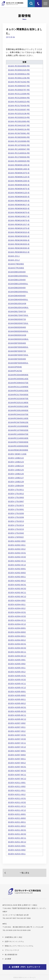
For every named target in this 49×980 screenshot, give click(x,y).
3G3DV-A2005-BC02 (17, 711)
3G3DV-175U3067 (16, 502)
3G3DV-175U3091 (16, 509)
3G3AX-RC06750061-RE (19, 133)
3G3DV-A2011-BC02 (17, 834)
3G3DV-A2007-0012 (17, 731)
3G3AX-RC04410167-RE (19, 125)
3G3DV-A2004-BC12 (17, 656)
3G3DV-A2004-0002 (17, 601)
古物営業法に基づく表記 (14, 937)
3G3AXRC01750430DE (18, 395)
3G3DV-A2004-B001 (17, 628)
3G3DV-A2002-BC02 (17, 589)
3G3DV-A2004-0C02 (17, 616)
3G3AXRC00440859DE (18, 375)
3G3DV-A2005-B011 (17, 699)
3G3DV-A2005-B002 (17, 695)
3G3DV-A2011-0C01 (17, 798)
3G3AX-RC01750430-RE (19, 106)
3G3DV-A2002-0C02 (17, 557)
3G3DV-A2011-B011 (17, 822)
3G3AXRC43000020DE (18, 446)
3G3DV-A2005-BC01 (17, 707)
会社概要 (8, 959)
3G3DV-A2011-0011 (17, 791)
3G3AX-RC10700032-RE (19, 145)
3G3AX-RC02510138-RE (19, 114)
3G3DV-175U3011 (16, 490)
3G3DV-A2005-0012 (17, 672)
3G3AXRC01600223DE (18, 391)
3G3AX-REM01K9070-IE (19, 220)
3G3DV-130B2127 (16, 478)
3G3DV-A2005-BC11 (17, 715)
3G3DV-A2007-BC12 (17, 779)
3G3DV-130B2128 (16, 482)
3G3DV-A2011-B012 (17, 826)
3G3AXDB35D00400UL (18, 331)
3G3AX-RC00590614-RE (19, 74)
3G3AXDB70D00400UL (18, 347)
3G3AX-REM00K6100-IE (19, 201)
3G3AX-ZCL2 (14, 260)
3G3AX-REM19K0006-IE (19, 240)
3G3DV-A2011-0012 (17, 795)
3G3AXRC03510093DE (18, 410)
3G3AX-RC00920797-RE (19, 90)
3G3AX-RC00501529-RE (19, 70)
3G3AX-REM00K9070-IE (19, 213)
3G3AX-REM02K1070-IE (19, 228)
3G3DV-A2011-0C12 (17, 810)
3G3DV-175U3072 (16, 506)
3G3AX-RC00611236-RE (19, 78)
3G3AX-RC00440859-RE (19, 66)
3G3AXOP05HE (15, 367)
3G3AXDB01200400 (17, 280)
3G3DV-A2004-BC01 (17, 644)
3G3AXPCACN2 (15, 371)
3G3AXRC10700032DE (18, 430)
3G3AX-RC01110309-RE (19, 94)
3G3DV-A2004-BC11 (17, 652)
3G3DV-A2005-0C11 (17, 684)
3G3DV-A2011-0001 (17, 783)
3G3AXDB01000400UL (18, 276)
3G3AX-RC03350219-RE (19, 117)
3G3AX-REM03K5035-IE (19, 236)
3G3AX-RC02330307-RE (19, 110)
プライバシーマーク (12, 950)
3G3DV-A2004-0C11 (17, 620)
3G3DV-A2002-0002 (17, 541)
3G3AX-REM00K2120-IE (19, 177)
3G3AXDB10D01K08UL (18, 308)
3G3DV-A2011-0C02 (17, 802)
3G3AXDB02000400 (17, 288)
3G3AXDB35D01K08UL (18, 339)
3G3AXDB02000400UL (18, 292)
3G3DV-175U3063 (16, 498)
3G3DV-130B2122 (16, 458)
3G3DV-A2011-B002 (17, 818)
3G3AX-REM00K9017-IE (19, 205)
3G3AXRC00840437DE (18, 383)
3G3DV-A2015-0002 (17, 850)
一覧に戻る (24, 873)
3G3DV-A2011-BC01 (17, 830)
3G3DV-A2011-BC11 (17, 838)
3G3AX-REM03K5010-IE (19, 232)
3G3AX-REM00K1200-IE (19, 165)
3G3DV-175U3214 (16, 525)
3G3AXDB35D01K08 (17, 335)
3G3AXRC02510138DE (18, 403)
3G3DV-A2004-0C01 (17, 612)
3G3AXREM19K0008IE (18, 450)
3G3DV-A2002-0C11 (17, 561)
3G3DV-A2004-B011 (17, 636)
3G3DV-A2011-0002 (17, 787)
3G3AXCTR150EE (16, 268)
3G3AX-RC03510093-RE (19, 121)
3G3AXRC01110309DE (18, 387)
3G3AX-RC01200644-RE (19, 98)
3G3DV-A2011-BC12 (17, 842)
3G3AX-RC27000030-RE (19, 157)
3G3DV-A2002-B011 (17, 577)
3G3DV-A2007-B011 (17, 759)
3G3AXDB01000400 (17, 272)
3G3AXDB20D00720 (17, 319)
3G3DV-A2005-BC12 (17, 719)
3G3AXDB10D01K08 (17, 304)
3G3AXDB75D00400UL (18, 363)
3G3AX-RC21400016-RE (19, 153)
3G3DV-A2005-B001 (17, 692)
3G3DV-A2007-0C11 (17, 743)
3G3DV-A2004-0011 (17, 605)
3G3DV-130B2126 (16, 474)
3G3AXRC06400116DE (18, 418)
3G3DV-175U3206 (16, 517)
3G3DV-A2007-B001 (17, 751)
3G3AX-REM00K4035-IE (19, 185)
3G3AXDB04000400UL (18, 300)
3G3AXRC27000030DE (18, 442)
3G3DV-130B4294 (16, 486)
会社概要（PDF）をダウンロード (26, 967)
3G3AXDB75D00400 (17, 359)
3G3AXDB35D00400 (17, 327)
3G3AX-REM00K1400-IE (19, 169)
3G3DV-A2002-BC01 (17, 585)
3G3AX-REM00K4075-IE (19, 189)
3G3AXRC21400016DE (18, 438)
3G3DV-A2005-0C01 (17, 676)
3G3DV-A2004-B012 (17, 640)
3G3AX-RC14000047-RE (19, 149)
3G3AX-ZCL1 (14, 256)
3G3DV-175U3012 (16, 494)
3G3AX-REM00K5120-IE (19, 193)
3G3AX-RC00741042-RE (19, 82)
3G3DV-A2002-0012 (17, 549)
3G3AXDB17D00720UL (18, 315)
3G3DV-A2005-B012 (17, 703)
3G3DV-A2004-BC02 (17, 648)
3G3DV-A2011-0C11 (17, 806)
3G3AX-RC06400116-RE (19, 129)
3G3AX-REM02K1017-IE (19, 224)
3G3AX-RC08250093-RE (19, 137)
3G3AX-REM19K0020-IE (19, 244)
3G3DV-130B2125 (16, 470)
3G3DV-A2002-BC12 (17, 597)
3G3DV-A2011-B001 (17, 814)
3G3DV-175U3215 (16, 529)
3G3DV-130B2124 (16, 466)
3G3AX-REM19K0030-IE (19, 248)
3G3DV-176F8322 (16, 537)
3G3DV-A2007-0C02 (17, 739)
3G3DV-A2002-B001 (17, 569)
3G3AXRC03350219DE (18, 406)
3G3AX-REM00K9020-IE (19, 209)
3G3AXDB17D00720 (17, 312)
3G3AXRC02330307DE (18, 399)
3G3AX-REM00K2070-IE (19, 173)
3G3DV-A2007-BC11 (17, 775)
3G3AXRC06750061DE (18, 422)
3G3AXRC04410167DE (18, 414)
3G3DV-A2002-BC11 (17, 593)
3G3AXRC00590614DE (18, 379)
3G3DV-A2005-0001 (17, 660)
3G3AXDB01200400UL (18, 284)
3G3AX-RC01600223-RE (19, 102)
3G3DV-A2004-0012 (17, 608)
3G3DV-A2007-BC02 (17, 771)
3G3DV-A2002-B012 (17, 581)
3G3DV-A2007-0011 (17, 727)
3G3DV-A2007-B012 (17, 763)
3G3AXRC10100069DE (18, 426)
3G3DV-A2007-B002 (17, 755)
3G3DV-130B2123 (16, 462)
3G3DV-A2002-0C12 (17, 565)
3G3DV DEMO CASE (17, 454)
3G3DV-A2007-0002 (17, 723)
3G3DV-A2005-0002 (17, 664)
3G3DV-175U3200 (16, 513)
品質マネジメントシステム (14, 941)
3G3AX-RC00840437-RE (19, 86)
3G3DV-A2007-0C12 (17, 747)
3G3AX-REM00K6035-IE (19, 197)
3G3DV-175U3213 (16, 521)
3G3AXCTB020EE (16, 264)
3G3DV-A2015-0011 (17, 854)
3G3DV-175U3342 (16, 533)
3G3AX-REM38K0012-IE (19, 252)
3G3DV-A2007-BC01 (17, 767)
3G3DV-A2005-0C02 (17, 680)
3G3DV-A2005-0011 (17, 668)
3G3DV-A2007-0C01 (17, 735)
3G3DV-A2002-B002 (17, 573)
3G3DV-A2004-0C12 (17, 624)
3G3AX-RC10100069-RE (19, 141)
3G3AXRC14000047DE (18, 434)
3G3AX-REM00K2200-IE (19, 181)
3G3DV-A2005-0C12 (17, 688)
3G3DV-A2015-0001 (17, 846)
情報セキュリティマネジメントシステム (19, 946)
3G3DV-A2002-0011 (17, 545)
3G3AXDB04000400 (17, 296)
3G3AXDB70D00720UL (18, 355)
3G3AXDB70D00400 (17, 343)
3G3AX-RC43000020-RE (19, 161)
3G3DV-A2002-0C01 (17, 553)
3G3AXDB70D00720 (17, 351)
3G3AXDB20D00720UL (18, 323)
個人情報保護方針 (11, 955)
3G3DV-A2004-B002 (17, 632)
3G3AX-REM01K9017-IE (19, 217)
